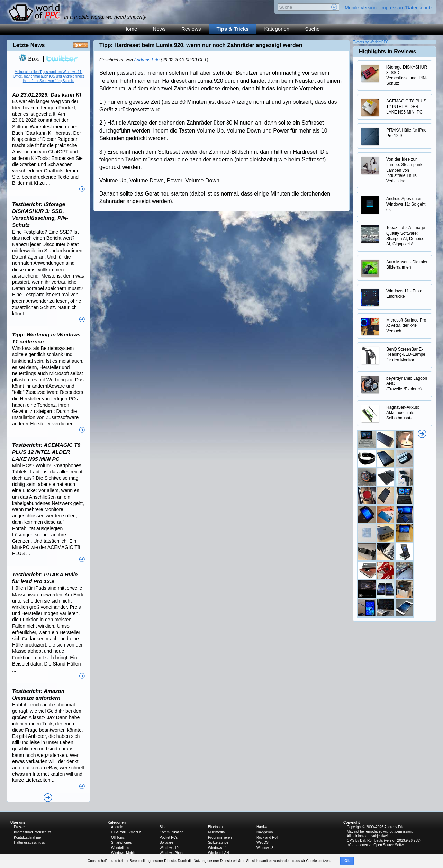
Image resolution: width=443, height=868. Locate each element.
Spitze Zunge (218, 843)
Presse (19, 827)
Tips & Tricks (233, 29)
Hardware (264, 827)
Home (130, 29)
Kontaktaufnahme (27, 837)
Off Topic (118, 837)
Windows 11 (217, 848)
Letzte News (29, 45)
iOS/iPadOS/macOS (127, 832)
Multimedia (216, 832)
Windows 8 (265, 848)
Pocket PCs (169, 837)
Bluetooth (215, 827)
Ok (347, 861)
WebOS (263, 843)
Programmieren (220, 837)
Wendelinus (120, 848)
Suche (312, 29)
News (159, 29)
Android (117, 827)
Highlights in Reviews (387, 51)
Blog (29, 59)
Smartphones (121, 843)
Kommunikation (171, 832)
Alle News (48, 798)
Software (166, 843)
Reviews (191, 29)
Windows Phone (172, 853)
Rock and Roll (267, 837)
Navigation (265, 832)
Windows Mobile (124, 853)
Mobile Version (361, 8)
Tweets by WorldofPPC (371, 42)
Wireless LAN (219, 853)
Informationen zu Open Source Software (378, 845)
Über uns (18, 822)
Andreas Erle (147, 60)
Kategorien (277, 29)
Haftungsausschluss (29, 843)
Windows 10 (169, 848)
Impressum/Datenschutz (406, 8)
